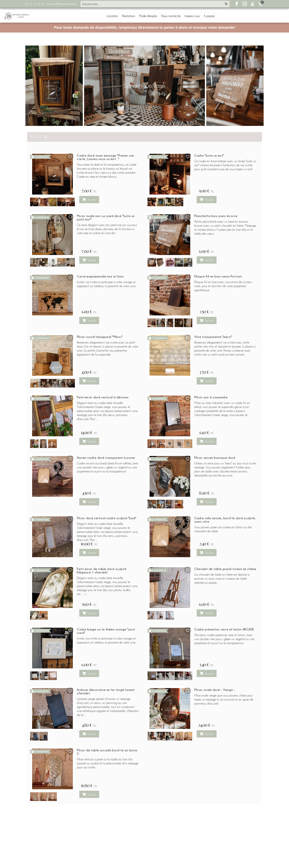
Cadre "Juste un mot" (209, 155)
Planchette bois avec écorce (216, 216)
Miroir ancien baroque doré (215, 458)
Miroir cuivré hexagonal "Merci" (100, 337)
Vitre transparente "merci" (213, 337)
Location (112, 16)
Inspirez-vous (192, 16)
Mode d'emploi (148, 16)
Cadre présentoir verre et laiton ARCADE (224, 629)
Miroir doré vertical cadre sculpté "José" (107, 518)
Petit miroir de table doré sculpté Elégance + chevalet (102, 571)
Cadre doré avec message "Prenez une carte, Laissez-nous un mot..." (105, 157)
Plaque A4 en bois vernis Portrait (218, 276)
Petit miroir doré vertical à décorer (103, 397)
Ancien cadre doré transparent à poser (106, 458)
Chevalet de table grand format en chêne (225, 569)
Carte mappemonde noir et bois (100, 276)
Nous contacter (171, 16)
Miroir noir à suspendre (211, 397)
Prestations (128, 16)
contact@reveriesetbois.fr (61, 4)
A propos (209, 16)
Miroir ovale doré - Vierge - (215, 690)
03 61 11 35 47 (35, 4)
